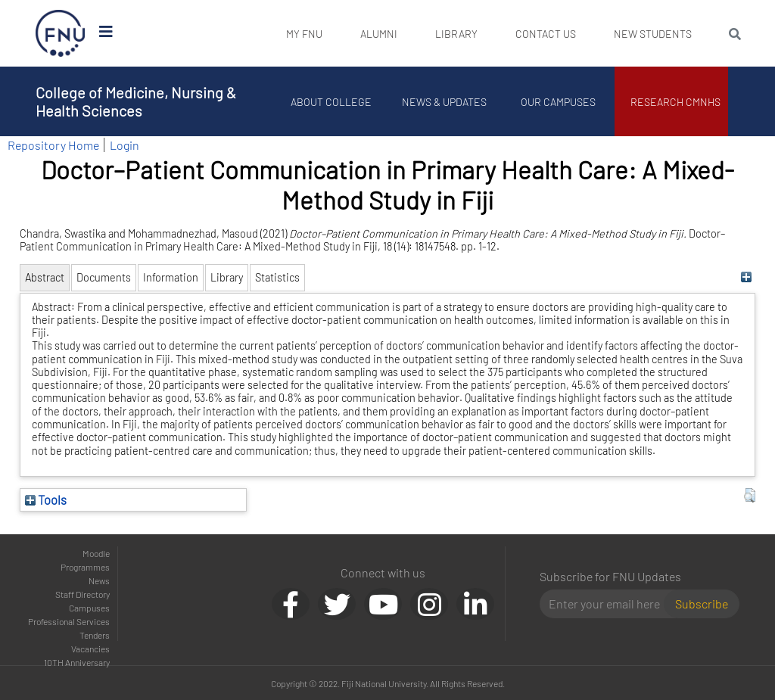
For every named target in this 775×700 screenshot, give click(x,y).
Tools (46, 499)
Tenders (95, 635)
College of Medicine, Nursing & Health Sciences (136, 101)
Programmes (85, 567)
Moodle (96, 553)
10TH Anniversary (77, 662)
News (99, 580)
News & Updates (444, 102)
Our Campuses (558, 102)
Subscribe (702, 604)
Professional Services (69, 621)
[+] (746, 277)
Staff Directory (82, 594)
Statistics (277, 277)
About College (331, 102)
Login (124, 145)
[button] (750, 496)
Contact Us (546, 34)
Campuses (89, 608)
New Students (653, 34)
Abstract (45, 277)
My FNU (304, 34)
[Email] (608, 604)
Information (171, 277)
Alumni (379, 34)
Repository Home (53, 145)
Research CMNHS (675, 102)
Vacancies (90, 649)
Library (456, 34)
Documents (104, 277)
